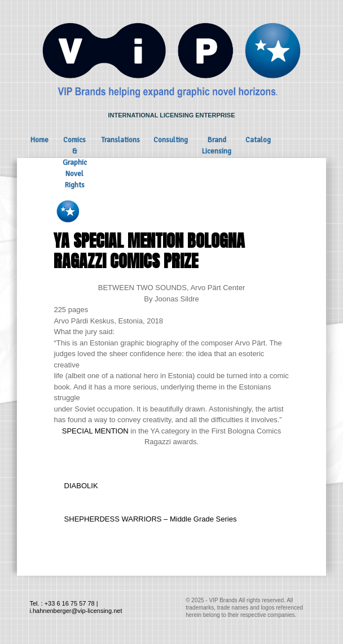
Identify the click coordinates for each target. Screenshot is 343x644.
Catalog (258, 140)
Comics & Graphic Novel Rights (75, 163)
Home (39, 140)
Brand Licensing (217, 146)
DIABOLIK (81, 486)
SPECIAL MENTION (95, 431)
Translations (120, 140)
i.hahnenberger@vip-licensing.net (76, 611)
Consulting (171, 140)
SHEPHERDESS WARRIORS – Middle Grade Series (151, 519)
